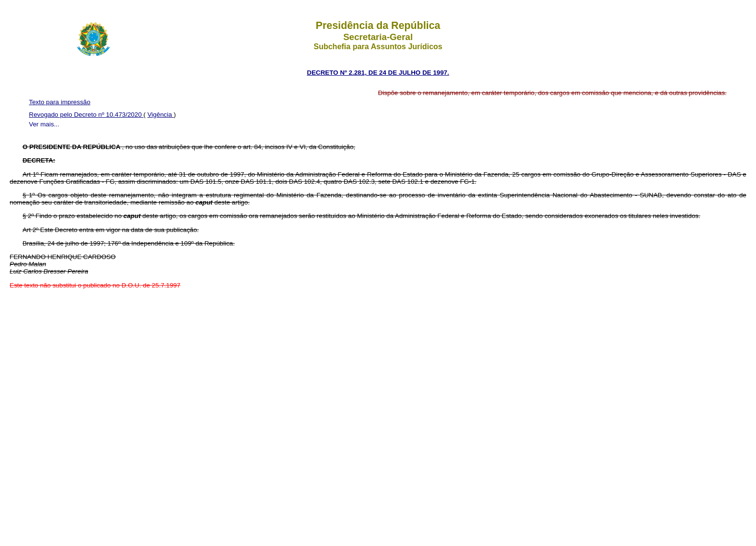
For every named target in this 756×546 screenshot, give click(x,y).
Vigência (161, 115)
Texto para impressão (60, 102)
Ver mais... (44, 124)
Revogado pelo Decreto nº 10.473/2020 (86, 115)
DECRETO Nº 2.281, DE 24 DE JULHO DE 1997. (378, 73)
